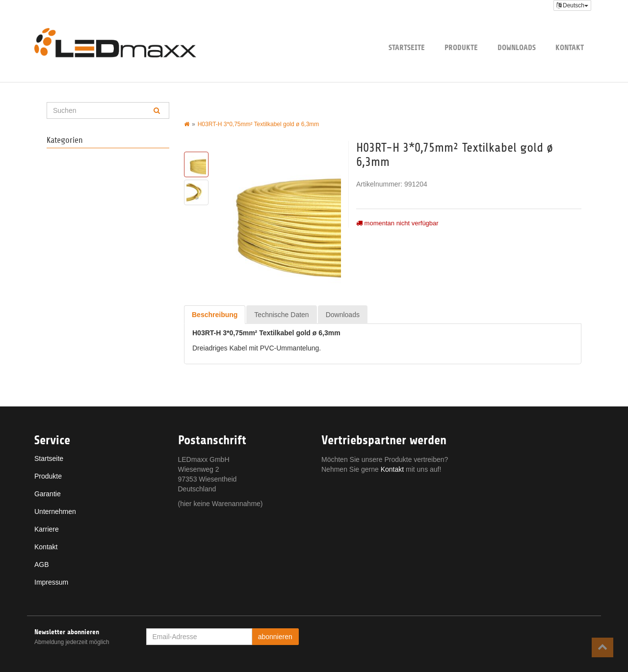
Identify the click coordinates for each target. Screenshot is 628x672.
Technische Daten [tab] (281, 315)
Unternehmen (55, 511)
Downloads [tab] (343, 315)
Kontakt (570, 47)
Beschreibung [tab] (215, 315)
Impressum (51, 582)
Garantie (48, 494)
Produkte (461, 47)
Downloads (517, 47)
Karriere (47, 529)
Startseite (407, 47)
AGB (42, 564)
